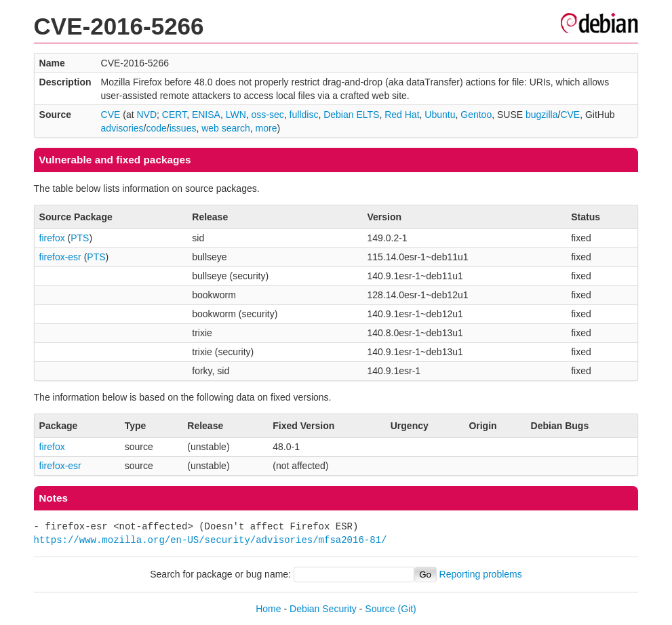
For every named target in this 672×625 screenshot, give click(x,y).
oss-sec (268, 115)
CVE (111, 115)
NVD (146, 115)
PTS (80, 238)
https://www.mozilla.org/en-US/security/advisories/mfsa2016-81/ (211, 540)
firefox (52, 238)
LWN (236, 115)
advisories (122, 128)
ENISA (206, 115)
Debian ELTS (351, 115)
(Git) (407, 609)
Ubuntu (440, 115)
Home (268, 609)
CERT (174, 115)
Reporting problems (481, 574)
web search (226, 128)
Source (380, 609)
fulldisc (304, 115)
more (266, 128)
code (156, 128)
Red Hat (402, 115)
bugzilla (541, 115)
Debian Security (323, 609)
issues (183, 128)
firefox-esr (60, 257)
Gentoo (476, 115)
